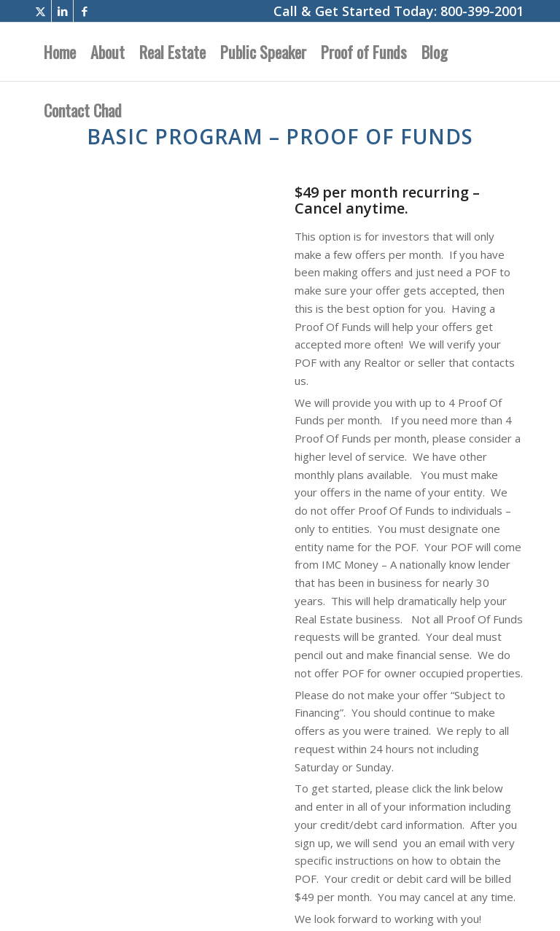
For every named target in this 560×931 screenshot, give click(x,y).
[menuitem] (60, 52)
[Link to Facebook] (85, 11)
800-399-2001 (482, 11)
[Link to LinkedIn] (62, 11)
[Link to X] (40, 11)
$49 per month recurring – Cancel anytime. (387, 200)
